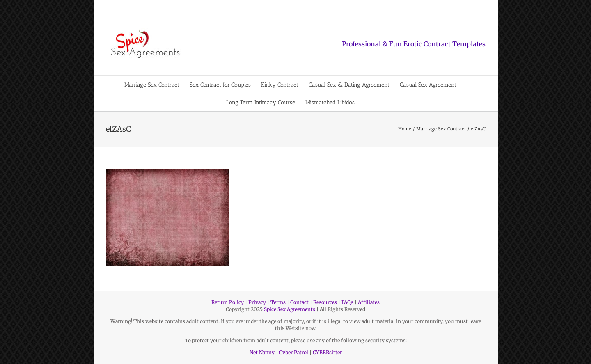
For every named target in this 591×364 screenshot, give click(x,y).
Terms (278, 302)
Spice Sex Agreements (290, 309)
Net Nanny (262, 352)
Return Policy (228, 302)
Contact (299, 302)
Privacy (257, 302)
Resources (325, 302)
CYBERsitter (327, 352)
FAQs (347, 302)
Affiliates (369, 302)
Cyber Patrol (294, 352)
